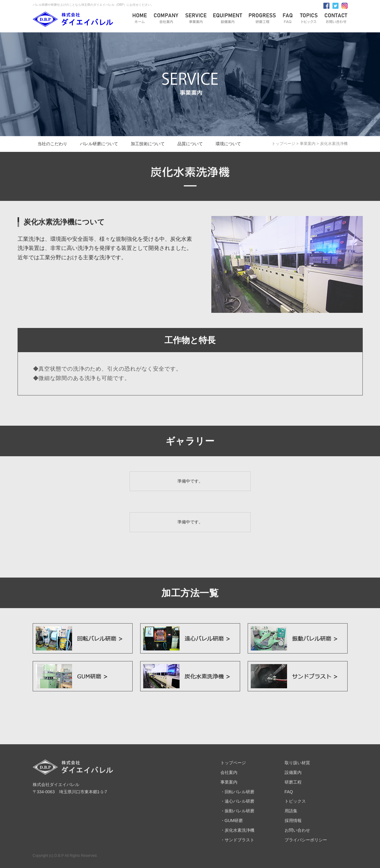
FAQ (289, 792)
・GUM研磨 (232, 821)
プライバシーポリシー (306, 840)
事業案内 (308, 144)
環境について (228, 144)
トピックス (295, 801)
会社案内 (229, 772)
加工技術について (148, 144)
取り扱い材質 (297, 763)
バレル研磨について (99, 144)
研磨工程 (293, 782)
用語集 (291, 811)
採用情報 (293, 821)
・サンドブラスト (237, 840)
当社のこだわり (52, 144)
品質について (190, 144)
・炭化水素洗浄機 (237, 830)
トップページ (283, 144)
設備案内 (293, 772)
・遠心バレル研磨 (237, 801)
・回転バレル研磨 (237, 792)
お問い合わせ (297, 830)
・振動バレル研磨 (237, 811)
